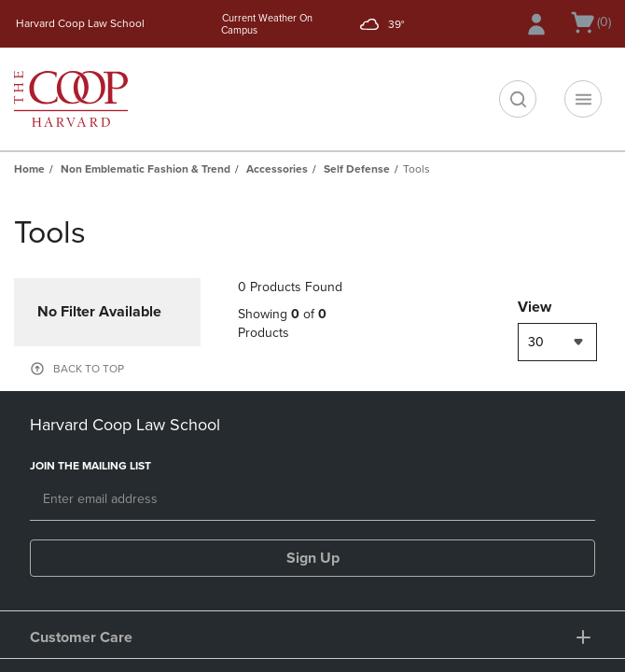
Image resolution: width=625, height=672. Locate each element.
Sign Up (313, 558)
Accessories (277, 169)
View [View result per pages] (535, 307)
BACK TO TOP (89, 369)
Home (29, 169)
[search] (518, 99)
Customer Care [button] (81, 637)
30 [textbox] (536, 342)
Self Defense (357, 169)
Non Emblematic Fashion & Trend (146, 169)
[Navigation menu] (583, 99)
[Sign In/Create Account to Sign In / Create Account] (536, 24)
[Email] (312, 500)
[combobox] (557, 342)
